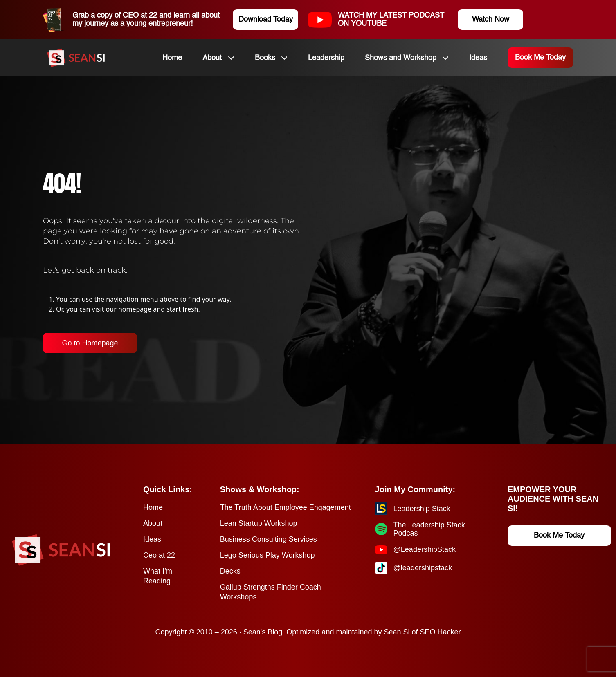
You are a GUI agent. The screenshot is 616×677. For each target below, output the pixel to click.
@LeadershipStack (425, 549)
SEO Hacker (441, 632)
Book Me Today (540, 58)
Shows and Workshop (401, 58)
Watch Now (491, 20)
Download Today (266, 20)
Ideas (478, 58)
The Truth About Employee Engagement (286, 507)
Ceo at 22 (159, 555)
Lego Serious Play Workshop (268, 555)
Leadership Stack (422, 509)
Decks (230, 571)
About (212, 58)
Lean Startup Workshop (259, 523)
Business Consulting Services (269, 539)
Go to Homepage (90, 343)
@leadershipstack (423, 568)
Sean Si (397, 632)
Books (265, 58)
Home (172, 58)
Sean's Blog (263, 632)
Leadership (326, 58)
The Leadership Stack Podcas (429, 529)
